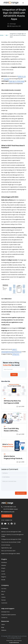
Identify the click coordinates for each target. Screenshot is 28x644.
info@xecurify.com (9, 512)
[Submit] (14, 375)
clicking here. (16, 354)
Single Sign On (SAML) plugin (17, 81)
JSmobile (6, 79)
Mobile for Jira (22, 76)
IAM (7, 35)
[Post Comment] (21, 493)
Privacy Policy (10, 641)
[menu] (23, 3)
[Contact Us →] (7, 516)
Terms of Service (18, 641)
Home (2, 35)
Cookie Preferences (14, 643)
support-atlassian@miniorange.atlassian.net (11, 350)
